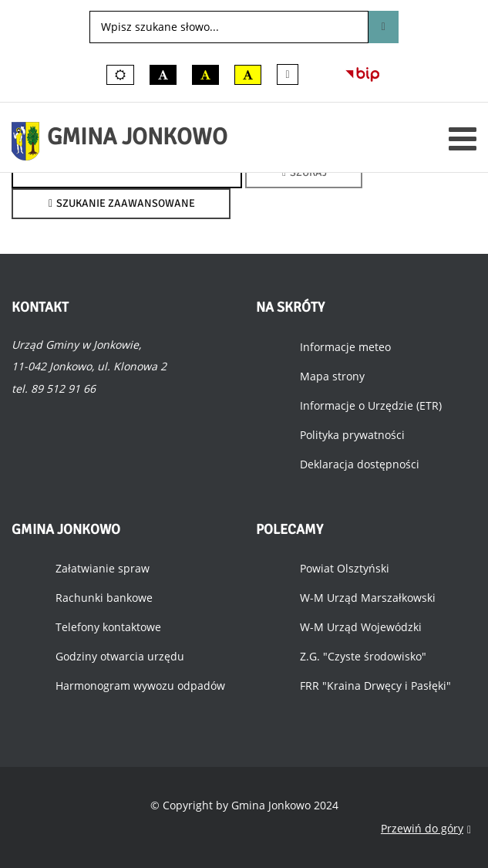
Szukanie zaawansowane (121, 204)
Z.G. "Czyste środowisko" (363, 656)
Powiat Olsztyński (345, 568)
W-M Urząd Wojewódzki (361, 627)
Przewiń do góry (426, 829)
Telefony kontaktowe (108, 627)
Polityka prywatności (352, 435)
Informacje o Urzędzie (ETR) (371, 405)
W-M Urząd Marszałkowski (368, 598)
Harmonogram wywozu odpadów (140, 686)
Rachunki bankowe (104, 598)
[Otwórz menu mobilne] (463, 138)
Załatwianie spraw (103, 568)
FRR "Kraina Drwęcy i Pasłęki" (375, 686)
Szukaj (384, 27)
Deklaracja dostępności (360, 464)
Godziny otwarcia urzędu (120, 656)
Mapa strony (332, 376)
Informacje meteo (345, 347)
